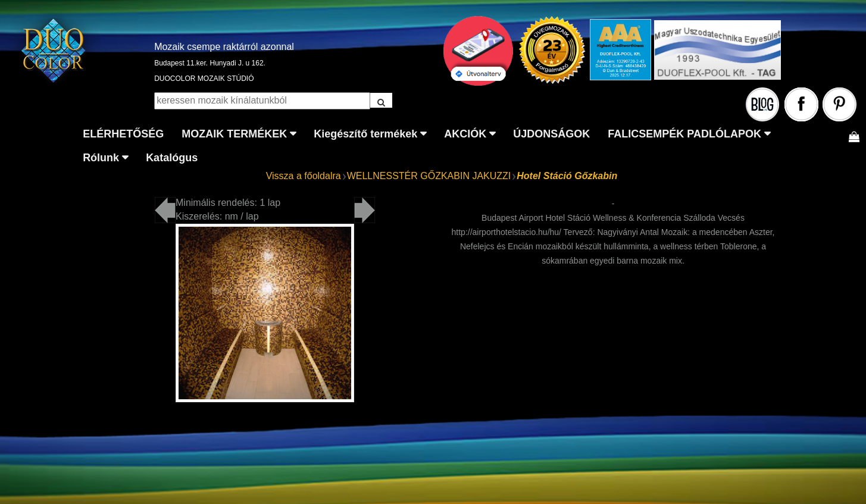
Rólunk (101, 158)
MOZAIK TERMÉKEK (234, 134)
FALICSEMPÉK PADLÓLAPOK (684, 134)
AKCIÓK (465, 134)
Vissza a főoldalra (304, 176)
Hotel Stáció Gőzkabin (567, 176)
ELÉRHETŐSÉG (123, 134)
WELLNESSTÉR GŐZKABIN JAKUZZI (429, 176)
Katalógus (172, 158)
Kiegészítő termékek (365, 134)
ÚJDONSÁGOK (551, 134)
